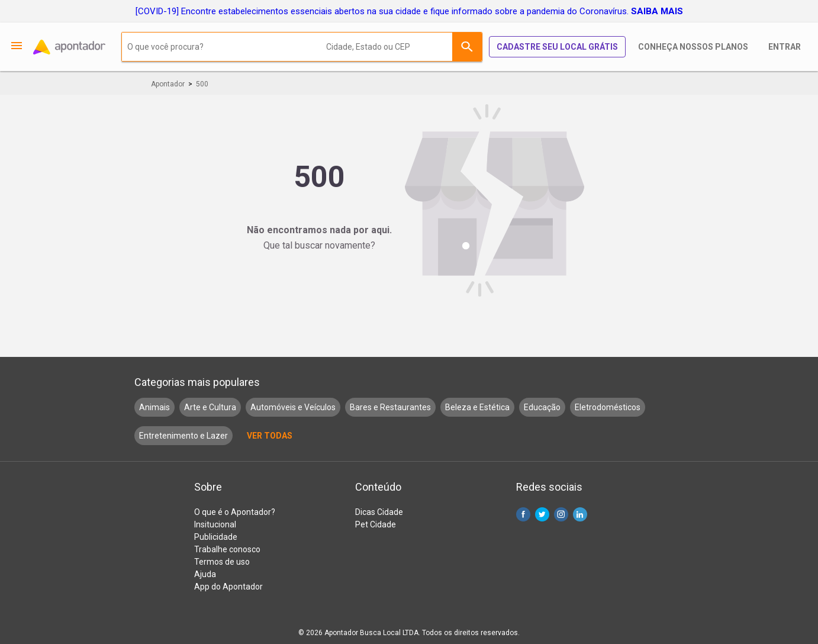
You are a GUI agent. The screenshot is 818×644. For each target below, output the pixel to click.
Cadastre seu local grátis (557, 47)
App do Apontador (228, 587)
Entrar (785, 47)
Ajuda (205, 574)
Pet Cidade (376, 524)
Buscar (467, 47)
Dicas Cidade (379, 512)
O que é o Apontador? (235, 512)
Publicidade (216, 537)
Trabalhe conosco (227, 549)
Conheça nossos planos (693, 47)
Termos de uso (222, 562)
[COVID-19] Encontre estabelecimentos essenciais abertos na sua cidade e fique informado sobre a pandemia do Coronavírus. (409, 11)
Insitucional (215, 524)
